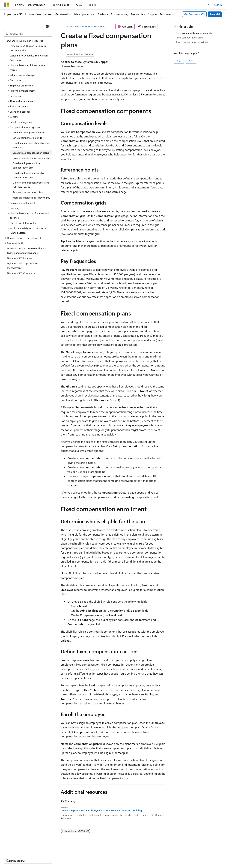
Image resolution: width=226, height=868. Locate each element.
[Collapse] (48, 26)
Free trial (215, 14)
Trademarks (146, 857)
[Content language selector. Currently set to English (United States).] (20, 849)
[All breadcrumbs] (64, 26)
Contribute (63, 857)
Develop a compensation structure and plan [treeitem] (31, 145)
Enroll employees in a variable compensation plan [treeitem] (29, 175)
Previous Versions (32, 857)
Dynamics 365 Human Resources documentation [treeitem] (28, 48)
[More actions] (162, 26)
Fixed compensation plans (189, 37)
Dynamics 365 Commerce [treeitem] (21, 273)
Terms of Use (129, 857)
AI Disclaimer (11, 857)
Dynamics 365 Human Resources (87, 26)
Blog (48, 857)
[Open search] (209, 5)
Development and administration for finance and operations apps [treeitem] (27, 251)
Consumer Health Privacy (101, 857)
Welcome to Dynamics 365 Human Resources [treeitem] (29, 58)
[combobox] (28, 34)
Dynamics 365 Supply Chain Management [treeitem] (22, 266)
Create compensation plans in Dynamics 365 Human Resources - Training (101, 810)
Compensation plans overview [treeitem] (29, 132)
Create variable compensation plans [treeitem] (32, 158)
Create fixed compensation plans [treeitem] (31, 153)
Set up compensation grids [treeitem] (27, 138)
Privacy (77, 857)
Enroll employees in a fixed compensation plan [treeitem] (27, 165)
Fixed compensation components (194, 33)
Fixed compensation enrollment (192, 42)
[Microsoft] (7, 5)
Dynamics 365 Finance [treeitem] (19, 258)
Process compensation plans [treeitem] (28, 192)
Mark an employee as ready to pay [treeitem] (31, 198)
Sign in (218, 5)
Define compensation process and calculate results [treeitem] (31, 185)
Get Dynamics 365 (194, 14)
